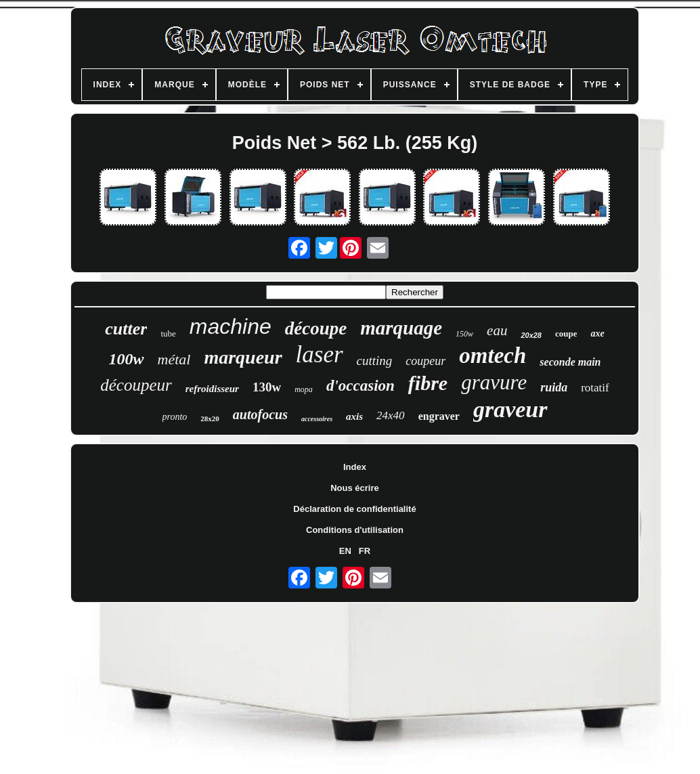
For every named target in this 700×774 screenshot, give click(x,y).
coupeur (425, 361)
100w (126, 359)
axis (354, 416)
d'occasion (360, 386)
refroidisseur (212, 389)
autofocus (260, 414)
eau (497, 330)
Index (355, 467)
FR (365, 551)
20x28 (531, 335)
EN (345, 551)
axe (597, 334)
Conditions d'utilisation (355, 530)
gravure (494, 382)
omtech (493, 356)
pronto (175, 417)
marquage (401, 328)
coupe (566, 334)
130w (267, 387)
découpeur (136, 385)
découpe (316, 328)
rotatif (595, 388)
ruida (554, 387)
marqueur (243, 357)
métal (174, 359)
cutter (126, 329)
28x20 (210, 418)
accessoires (317, 419)
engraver (439, 416)
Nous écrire (355, 488)
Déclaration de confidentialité (354, 509)
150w (464, 334)
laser (320, 354)
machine (231, 326)
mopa (304, 389)
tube (168, 334)
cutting (375, 361)
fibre (428, 383)
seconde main (570, 362)
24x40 (391, 415)
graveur (510, 409)
